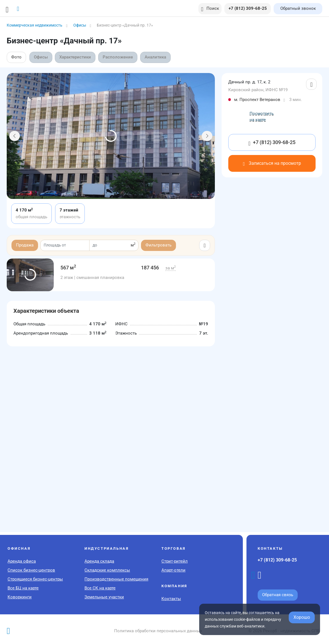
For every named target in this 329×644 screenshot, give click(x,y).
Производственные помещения (116, 579)
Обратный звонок (298, 8)
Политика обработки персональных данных (158, 631)
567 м (68, 268)
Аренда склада (99, 561)
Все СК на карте (100, 588)
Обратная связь (278, 595)
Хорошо (302, 617)
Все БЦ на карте (23, 588)
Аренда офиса (22, 561)
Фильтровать (158, 245)
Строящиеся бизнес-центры (35, 579)
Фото (16, 57)
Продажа (25, 245)
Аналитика (156, 57)
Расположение (119, 57)
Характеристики (76, 57)
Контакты (171, 599)
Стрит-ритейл (175, 561)
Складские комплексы (107, 570)
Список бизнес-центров (31, 570)
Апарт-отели (173, 570)
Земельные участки (104, 597)
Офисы (41, 57)
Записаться (272, 163)
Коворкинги (20, 597)
